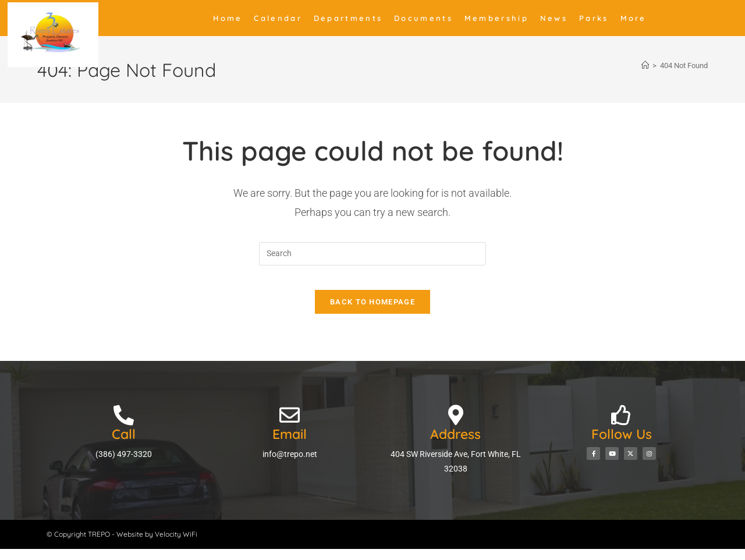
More (634, 18)
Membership (496, 18)
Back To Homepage (372, 313)
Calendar (278, 18)
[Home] (645, 65)
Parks (594, 18)
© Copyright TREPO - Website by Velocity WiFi (122, 545)
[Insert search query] (372, 254)
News (554, 18)
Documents (423, 18)
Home (228, 18)
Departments (348, 18)
